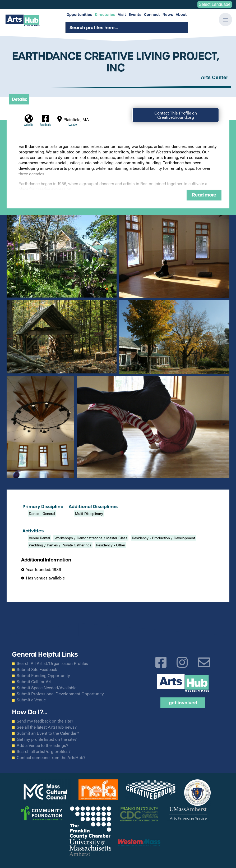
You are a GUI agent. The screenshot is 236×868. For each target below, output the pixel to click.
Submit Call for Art (34, 682)
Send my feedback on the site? (45, 721)
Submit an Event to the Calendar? (48, 733)
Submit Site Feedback (37, 669)
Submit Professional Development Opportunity (60, 694)
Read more (204, 195)
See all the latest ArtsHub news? (47, 727)
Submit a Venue (31, 700)
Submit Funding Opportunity (43, 675)
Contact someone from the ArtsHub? (51, 757)
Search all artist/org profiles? (44, 751)
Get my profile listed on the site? (47, 739)
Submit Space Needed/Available (47, 688)
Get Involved (183, 703)
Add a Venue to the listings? (42, 745)
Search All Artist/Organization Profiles (52, 663)
